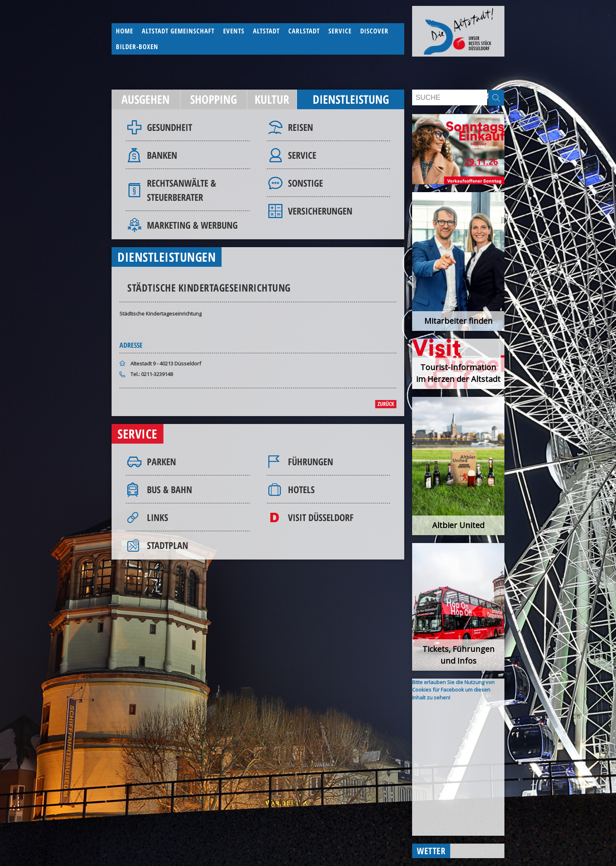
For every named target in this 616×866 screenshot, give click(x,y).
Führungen (311, 461)
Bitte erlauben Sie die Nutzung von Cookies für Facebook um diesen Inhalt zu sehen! (453, 690)
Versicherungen (320, 211)
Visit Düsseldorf (321, 517)
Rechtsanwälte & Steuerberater (181, 190)
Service (302, 155)
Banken (162, 155)
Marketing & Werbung (192, 225)
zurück (386, 404)
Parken (161, 461)
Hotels (301, 489)
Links (158, 517)
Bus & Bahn (170, 489)
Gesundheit (170, 127)
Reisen (301, 127)
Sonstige (305, 183)
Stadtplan (168, 545)
